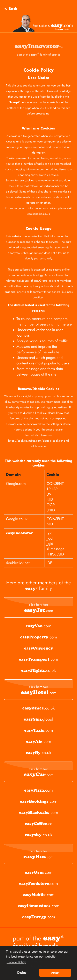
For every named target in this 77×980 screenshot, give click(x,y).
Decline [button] (22, 972)
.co (39, 824)
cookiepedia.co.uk (39, 214)
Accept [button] (55, 972)
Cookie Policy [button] (16, 962)
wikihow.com (39, 446)
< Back (11, 9)
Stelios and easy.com (43, 23)
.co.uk (38, 670)
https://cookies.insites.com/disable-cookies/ (36, 441)
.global (38, 719)
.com (38, 608)
